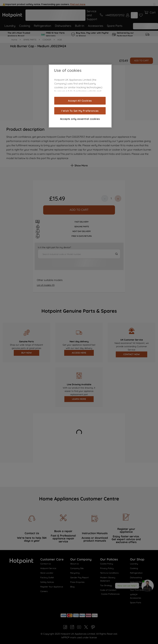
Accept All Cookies (80, 101)
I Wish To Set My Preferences (80, 111)
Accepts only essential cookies (80, 119)
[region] (80, 96)
